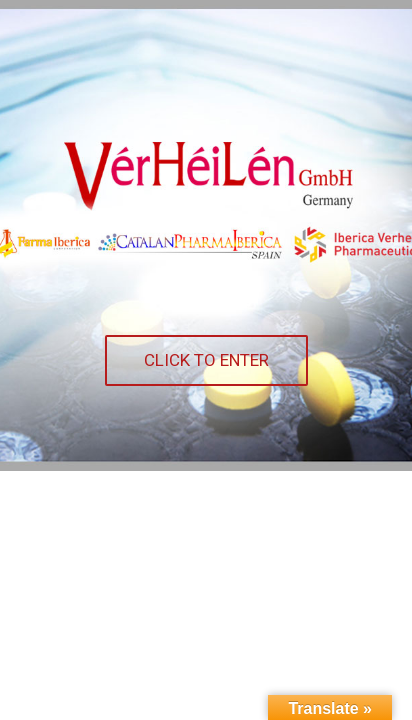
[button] (206, 360)
